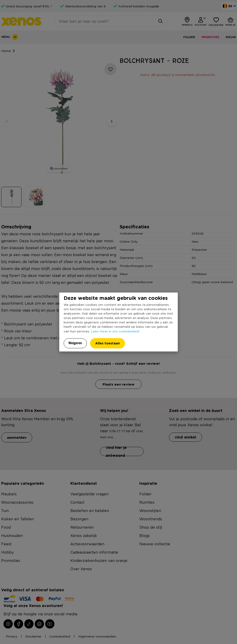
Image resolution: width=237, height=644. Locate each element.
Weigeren (75, 343)
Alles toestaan (108, 343)
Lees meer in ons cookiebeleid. (115, 331)
